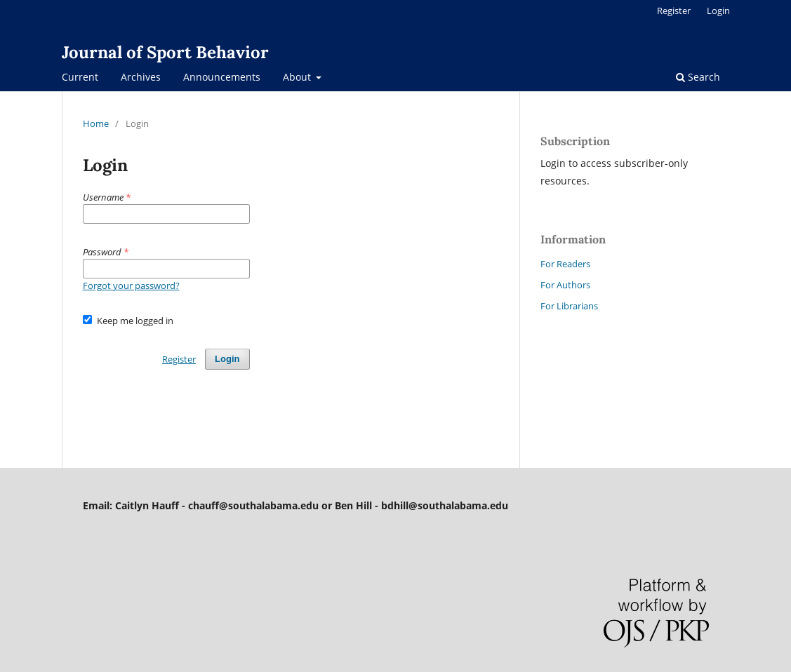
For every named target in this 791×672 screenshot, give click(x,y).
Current (80, 77)
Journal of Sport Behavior (165, 52)
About (298, 77)
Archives (141, 77)
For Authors (565, 285)
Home (96, 123)
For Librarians (569, 306)
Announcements (222, 77)
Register (674, 11)
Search (698, 77)
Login (718, 11)
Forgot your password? (131, 285)
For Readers (565, 264)
